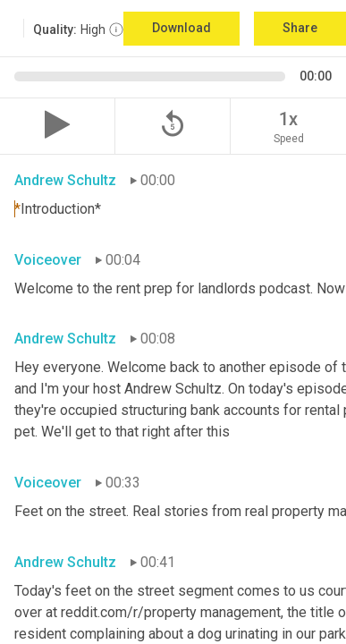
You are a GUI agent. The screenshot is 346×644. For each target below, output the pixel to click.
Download (181, 28)
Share (300, 28)
